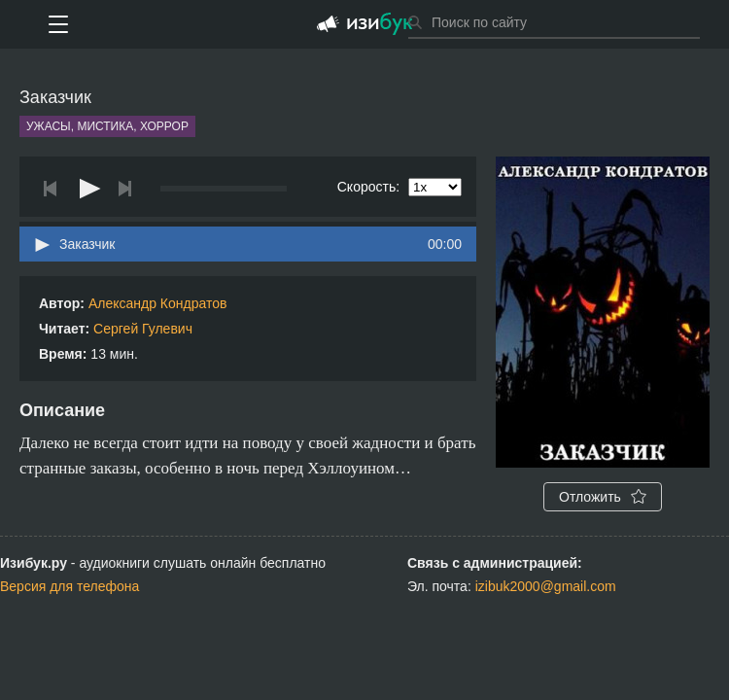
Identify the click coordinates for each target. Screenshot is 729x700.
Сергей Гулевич (143, 329)
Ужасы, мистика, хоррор (107, 126)
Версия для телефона (69, 586)
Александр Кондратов (158, 303)
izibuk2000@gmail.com (546, 586)
